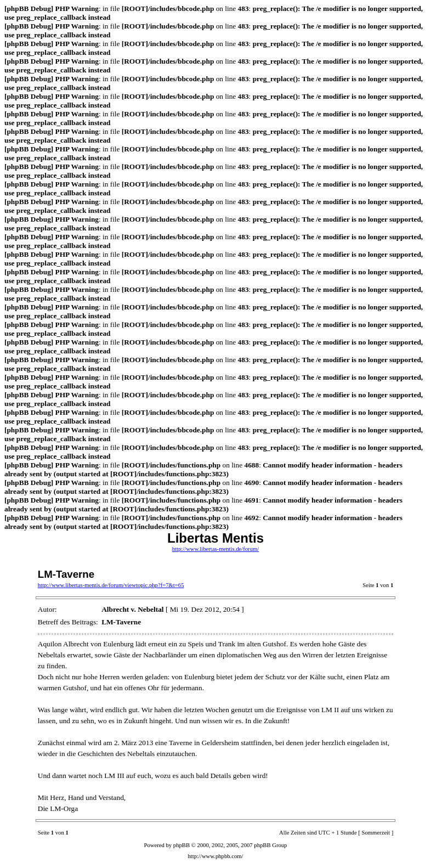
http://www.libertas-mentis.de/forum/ (216, 549)
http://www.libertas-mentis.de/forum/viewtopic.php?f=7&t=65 (111, 585)
